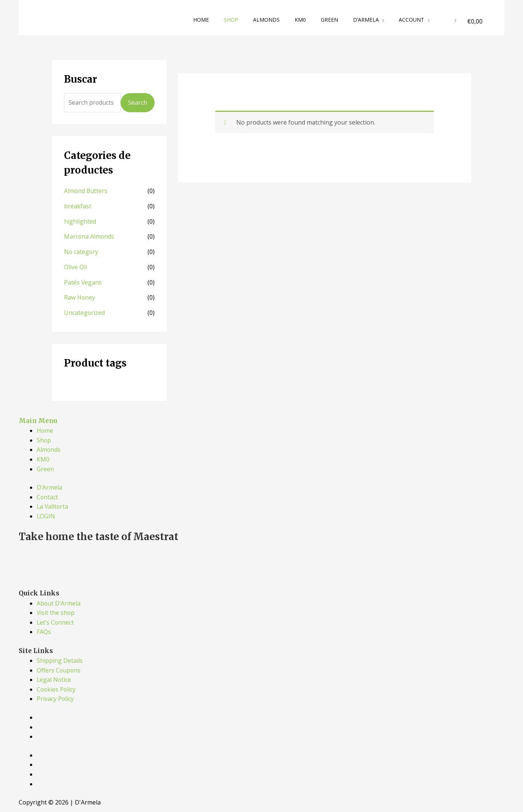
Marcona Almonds (89, 236)
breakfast (78, 206)
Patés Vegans (83, 281)
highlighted (80, 221)
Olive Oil (75, 266)
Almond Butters (86, 191)
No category (81, 251)
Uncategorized (85, 310)
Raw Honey (80, 295)
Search (138, 102)
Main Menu (38, 418)
